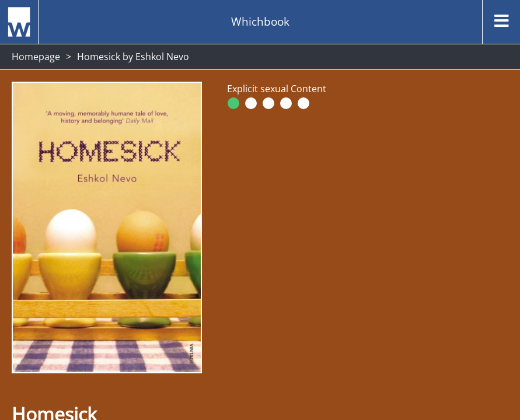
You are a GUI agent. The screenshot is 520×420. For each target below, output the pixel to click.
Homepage (36, 57)
